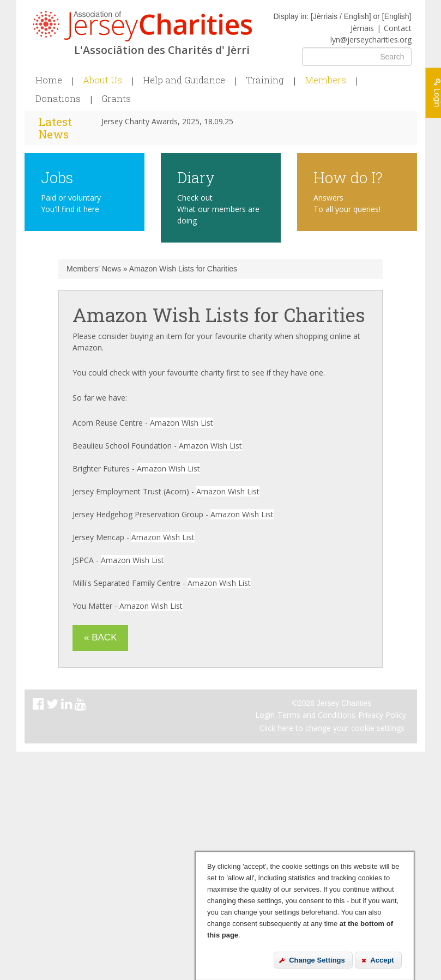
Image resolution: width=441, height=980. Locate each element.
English (397, 16)
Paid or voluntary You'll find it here (71, 203)
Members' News (94, 269)
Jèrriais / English (341, 16)
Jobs (57, 177)
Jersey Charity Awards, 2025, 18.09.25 (167, 121)
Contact (398, 28)
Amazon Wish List (182, 423)
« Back (100, 637)
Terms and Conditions (316, 715)
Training (265, 80)
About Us (102, 80)
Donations (58, 99)
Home (49, 80)
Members (325, 80)
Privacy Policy (382, 715)
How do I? (348, 177)
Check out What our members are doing (218, 209)
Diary (196, 177)
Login (265, 715)
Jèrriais (362, 28)
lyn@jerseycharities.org (371, 40)
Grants (116, 99)
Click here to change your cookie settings (332, 728)
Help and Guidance (184, 80)
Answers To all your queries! (347, 203)
